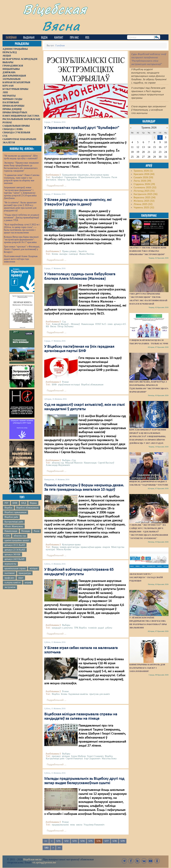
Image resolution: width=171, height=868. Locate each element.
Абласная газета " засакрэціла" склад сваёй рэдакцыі (146, 577)
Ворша (33, 503)
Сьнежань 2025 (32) (145, 188)
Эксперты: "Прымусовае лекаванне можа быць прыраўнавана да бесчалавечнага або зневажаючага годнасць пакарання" (21, 167)
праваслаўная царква (91, 547)
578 (115, 841)
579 (123, 841)
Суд (64, 322)
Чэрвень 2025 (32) (144, 208)
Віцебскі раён (11, 517)
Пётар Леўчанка (65, 326)
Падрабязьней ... (57, 186)
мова (73, 825)
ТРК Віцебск (80, 628)
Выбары (66, 460)
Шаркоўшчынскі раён (89, 177)
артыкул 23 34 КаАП (15, 550)
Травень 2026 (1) (143, 171)
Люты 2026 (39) (142, 181)
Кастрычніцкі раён (14, 522)
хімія (110, 324)
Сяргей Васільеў (106, 463)
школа (79, 825)
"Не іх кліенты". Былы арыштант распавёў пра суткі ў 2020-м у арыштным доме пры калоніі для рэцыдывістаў (20, 207)
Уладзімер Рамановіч (94, 825)
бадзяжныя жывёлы (78, 694)
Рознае (65, 382)
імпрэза (61, 180)
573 (74, 841)
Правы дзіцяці (69, 251)
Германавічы (71, 177)
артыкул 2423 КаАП (14, 559)
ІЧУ (7, 503)
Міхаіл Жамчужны (14, 526)
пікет (21, 578)
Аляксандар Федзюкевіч (58, 465)
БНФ (15, 503)
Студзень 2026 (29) (144, 184)
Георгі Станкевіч (95, 756)
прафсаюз (9, 578)
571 (58, 841)
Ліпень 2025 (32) (143, 204)
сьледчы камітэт (13, 582)
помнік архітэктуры (70, 547)
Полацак (26, 531)
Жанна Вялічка (87, 254)
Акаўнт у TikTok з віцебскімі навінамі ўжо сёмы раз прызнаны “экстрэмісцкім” (148, 251)
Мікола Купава (64, 549)
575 (91, 841)
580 (46, 848)
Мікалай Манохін (74, 463)
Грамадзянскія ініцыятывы (75, 175)
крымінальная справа (15, 568)
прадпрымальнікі (60, 825)
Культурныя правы (100, 175)
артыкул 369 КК (12, 554)
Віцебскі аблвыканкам (27, 508)
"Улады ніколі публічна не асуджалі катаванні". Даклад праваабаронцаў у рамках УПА (22, 218)
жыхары (63, 254)
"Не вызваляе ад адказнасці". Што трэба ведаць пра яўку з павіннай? (21, 157)
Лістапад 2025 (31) (144, 191)
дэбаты (109, 628)
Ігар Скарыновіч (92, 759)
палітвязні (10, 573)
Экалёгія (82, 251)
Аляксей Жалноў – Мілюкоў (66, 324)
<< (46, 841)
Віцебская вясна (32, 859)
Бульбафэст (57, 177)
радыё (101, 628)
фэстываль (51, 180)
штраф (28, 582)
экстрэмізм (10, 587)
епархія (106, 547)
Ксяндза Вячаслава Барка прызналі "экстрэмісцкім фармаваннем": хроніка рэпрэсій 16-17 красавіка (21, 240)
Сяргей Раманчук (74, 759)
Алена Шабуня (78, 756)
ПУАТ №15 (101, 324)
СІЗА (7, 536)
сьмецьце (73, 254)
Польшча (106, 177)
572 (66, 841)
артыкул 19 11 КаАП (15, 545)
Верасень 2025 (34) (145, 198)
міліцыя (33, 568)
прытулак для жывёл (100, 694)
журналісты (10, 564)
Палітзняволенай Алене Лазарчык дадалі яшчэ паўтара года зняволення (21, 259)
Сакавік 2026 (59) (143, 178)
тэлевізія (92, 628)
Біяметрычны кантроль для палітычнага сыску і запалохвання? (147, 668)
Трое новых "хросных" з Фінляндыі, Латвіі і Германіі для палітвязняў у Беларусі (22, 249)
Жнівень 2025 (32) (144, 201)
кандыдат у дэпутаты (62, 628)
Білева (55, 254)
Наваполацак (11, 531)
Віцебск (8, 508)
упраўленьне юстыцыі (69, 385)
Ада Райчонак (73, 180)
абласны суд (20, 536)
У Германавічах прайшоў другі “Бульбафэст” (82, 128)
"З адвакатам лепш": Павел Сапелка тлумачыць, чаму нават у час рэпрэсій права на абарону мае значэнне (22, 179)
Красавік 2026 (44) (144, 174)
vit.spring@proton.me (44, 862)
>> (59, 848)
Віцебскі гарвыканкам (15, 512)
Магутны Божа (109, 759)
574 (82, 841)
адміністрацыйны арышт (17, 540)
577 (107, 841)
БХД (24, 503)
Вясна (61, 26)
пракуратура (25, 573)
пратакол (56, 756)
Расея (36, 531)
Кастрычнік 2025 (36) (146, 194)
